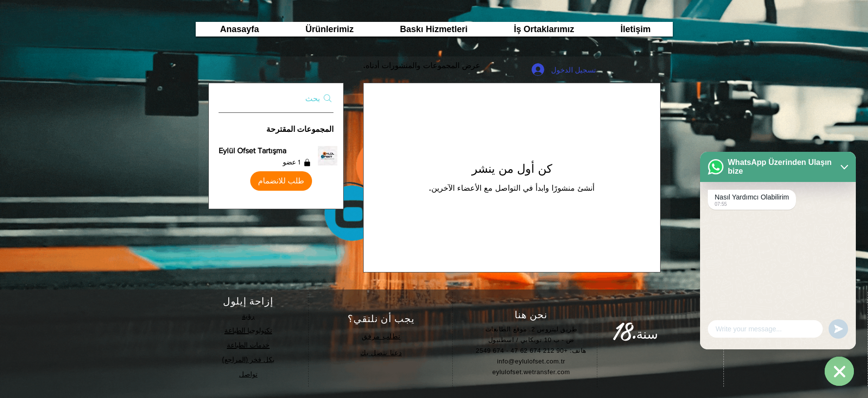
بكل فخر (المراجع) (248, 360)
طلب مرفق (380, 336)
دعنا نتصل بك (381, 353)
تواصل (248, 374)
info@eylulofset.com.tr (531, 361)
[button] (276, 170)
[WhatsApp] (839, 371)
